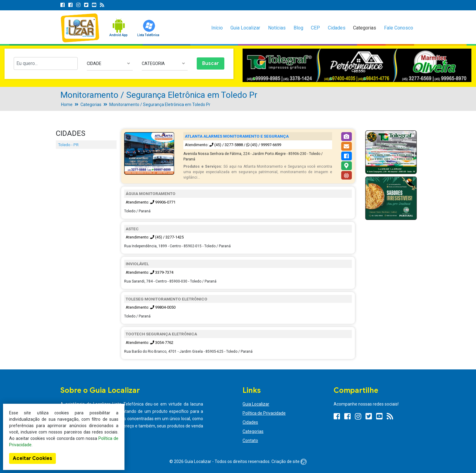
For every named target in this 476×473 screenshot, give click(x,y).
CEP (315, 28)
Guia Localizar (245, 28)
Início (217, 28)
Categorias (365, 28)
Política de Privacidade (264, 413)
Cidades (337, 28)
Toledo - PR (68, 145)
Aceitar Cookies (32, 458)
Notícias (277, 28)
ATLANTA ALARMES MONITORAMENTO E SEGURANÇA (237, 136)
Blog (298, 28)
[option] (357, 65)
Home (67, 105)
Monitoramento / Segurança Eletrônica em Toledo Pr (160, 105)
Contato (250, 440)
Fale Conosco (399, 28)
